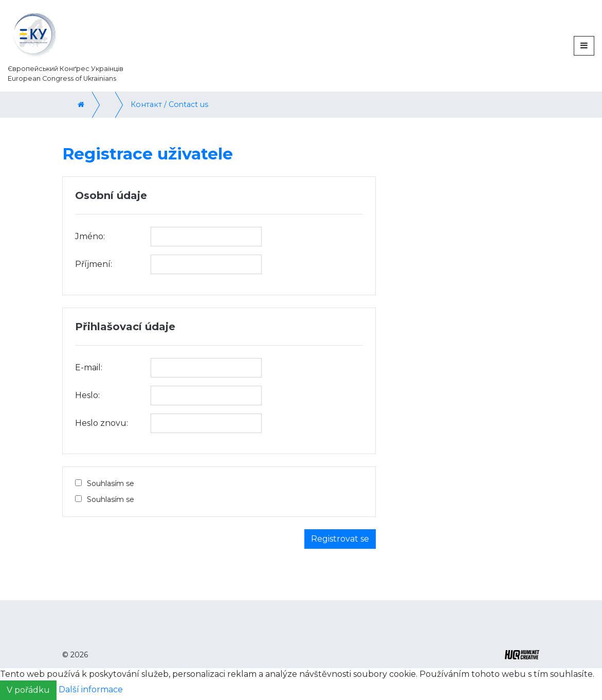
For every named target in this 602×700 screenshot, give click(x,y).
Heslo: (87, 395)
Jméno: (90, 236)
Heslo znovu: (102, 423)
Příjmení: (94, 264)
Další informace (91, 690)
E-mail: (89, 367)
